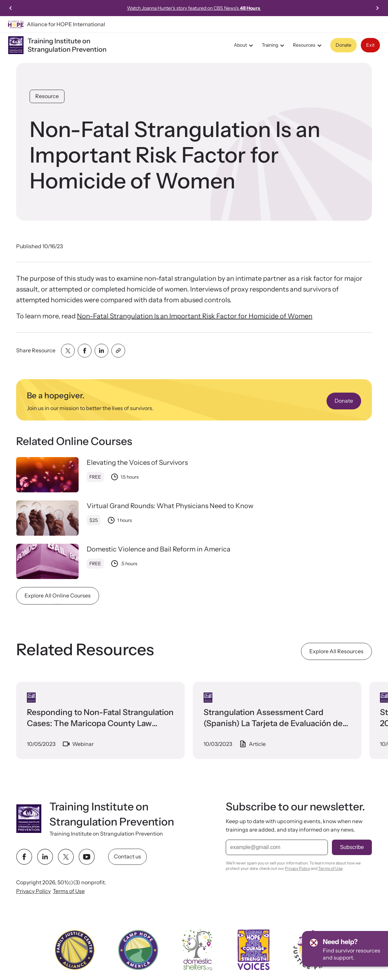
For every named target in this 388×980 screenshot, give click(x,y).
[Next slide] (377, 8)
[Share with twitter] (68, 351)
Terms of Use (69, 891)
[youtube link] (87, 857)
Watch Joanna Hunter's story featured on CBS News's (194, 8)
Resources (308, 45)
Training (274, 45)
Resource (47, 96)
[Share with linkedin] (101, 351)
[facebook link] (24, 857)
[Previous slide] (11, 8)
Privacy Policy (33, 891)
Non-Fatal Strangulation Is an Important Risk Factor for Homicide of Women (195, 316)
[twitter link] (66, 857)
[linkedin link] (45, 857)
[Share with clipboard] (118, 351)
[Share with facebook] (85, 351)
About (244, 45)
